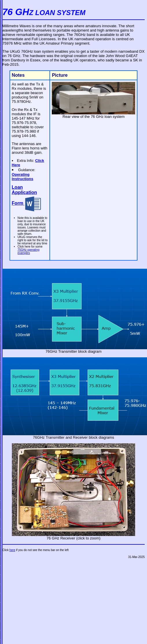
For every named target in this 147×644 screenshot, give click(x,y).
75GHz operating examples (29, 251)
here (12, 550)
